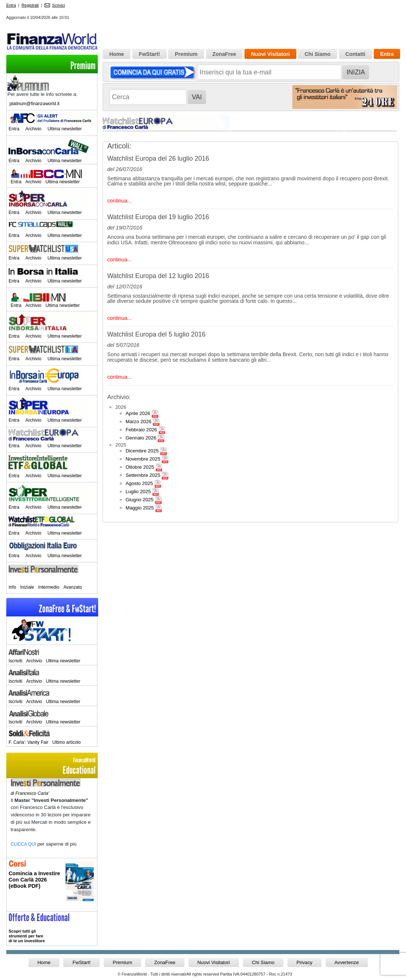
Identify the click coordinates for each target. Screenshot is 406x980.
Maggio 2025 (140, 508)
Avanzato (73, 587)
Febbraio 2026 (141, 430)
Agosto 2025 (139, 483)
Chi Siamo (317, 54)
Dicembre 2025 (142, 451)
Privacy (304, 962)
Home (117, 54)
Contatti (355, 54)
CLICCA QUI (24, 844)
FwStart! (149, 54)
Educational (52, 766)
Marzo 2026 (139, 422)
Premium (83, 66)
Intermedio (49, 587)
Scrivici (55, 5)
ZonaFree (224, 54)
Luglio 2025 (138, 491)
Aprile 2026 (138, 413)
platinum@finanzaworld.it (34, 104)
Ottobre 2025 (140, 467)
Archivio (34, 129)
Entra (11, 5)
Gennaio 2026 (141, 438)
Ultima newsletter (65, 129)
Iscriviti (15, 661)
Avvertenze (347, 962)
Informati (52, 885)
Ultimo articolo (66, 742)
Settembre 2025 (143, 475)
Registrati (30, 5)
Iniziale (27, 587)
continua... (119, 201)
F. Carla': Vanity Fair (29, 742)
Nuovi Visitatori (271, 54)
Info (12, 587)
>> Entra (52, 929)
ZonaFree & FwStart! (67, 609)
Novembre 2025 (143, 459)
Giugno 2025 (140, 500)
